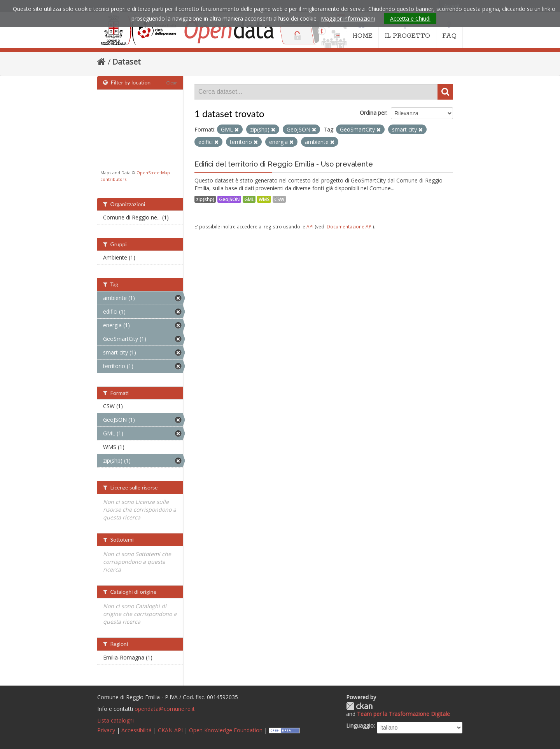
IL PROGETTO (407, 30)
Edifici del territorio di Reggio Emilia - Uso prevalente (284, 164)
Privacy (106, 730)
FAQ (449, 30)
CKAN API (170, 730)
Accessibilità (136, 730)
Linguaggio (360, 725)
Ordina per (373, 113)
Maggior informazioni (348, 18)
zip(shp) (205, 199)
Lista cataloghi (115, 720)
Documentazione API (350, 226)
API (310, 226)
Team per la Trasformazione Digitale (403, 714)
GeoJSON (229, 199)
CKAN (359, 706)
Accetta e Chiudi (410, 18)
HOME (362, 30)
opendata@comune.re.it (165, 709)
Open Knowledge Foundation (226, 730)
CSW (279, 199)
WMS (264, 199)
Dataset (127, 62)
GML (249, 199)
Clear (171, 83)
